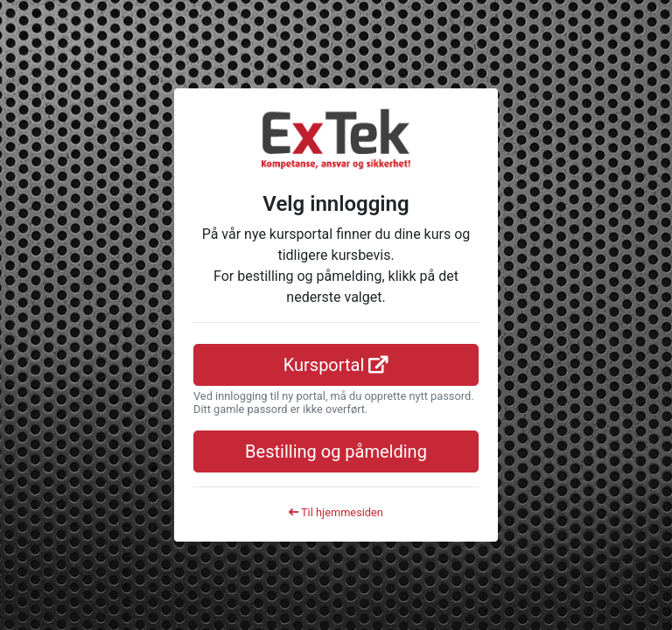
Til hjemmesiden (336, 512)
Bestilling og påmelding (336, 451)
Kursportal (336, 365)
